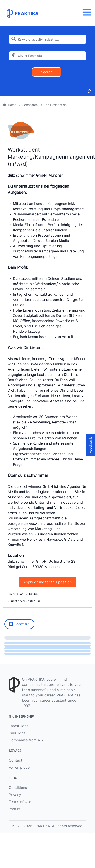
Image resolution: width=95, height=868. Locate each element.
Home (9, 105)
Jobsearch (30, 105)
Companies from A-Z (26, 740)
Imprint (15, 809)
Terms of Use (20, 802)
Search (47, 72)
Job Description (55, 105)
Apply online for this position (47, 582)
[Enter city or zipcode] (47, 56)
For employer (20, 767)
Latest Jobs (19, 726)
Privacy (15, 795)
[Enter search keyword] (47, 39)
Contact (16, 760)
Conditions (18, 788)
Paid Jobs (17, 733)
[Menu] (88, 12)
